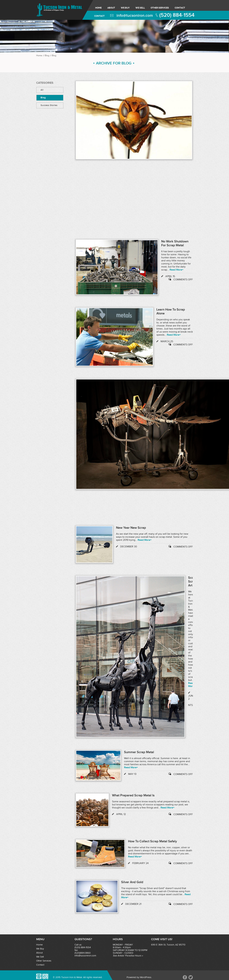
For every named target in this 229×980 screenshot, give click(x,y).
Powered (131, 977)
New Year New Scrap (131, 528)
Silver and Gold (132, 882)
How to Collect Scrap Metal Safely (152, 841)
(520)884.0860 (83, 953)
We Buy (125, 8)
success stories (49, 105)
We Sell (140, 8)
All (42, 90)
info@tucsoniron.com (135, 16)
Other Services (160, 8)
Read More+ (176, 270)
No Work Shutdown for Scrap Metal (175, 243)
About (111, 8)
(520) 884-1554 (177, 15)
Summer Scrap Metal (139, 752)
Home (98, 8)
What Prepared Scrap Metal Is (133, 795)
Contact (180, 8)
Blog (47, 56)
